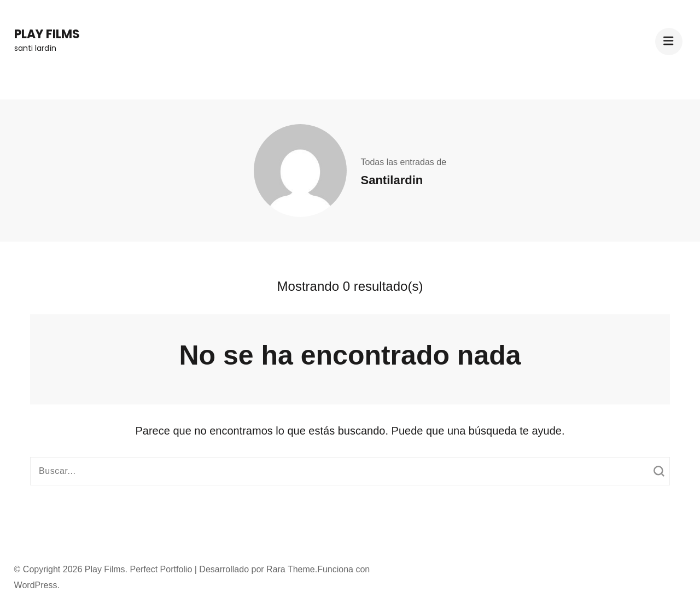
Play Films (47, 34)
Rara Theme (291, 569)
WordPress (36, 585)
